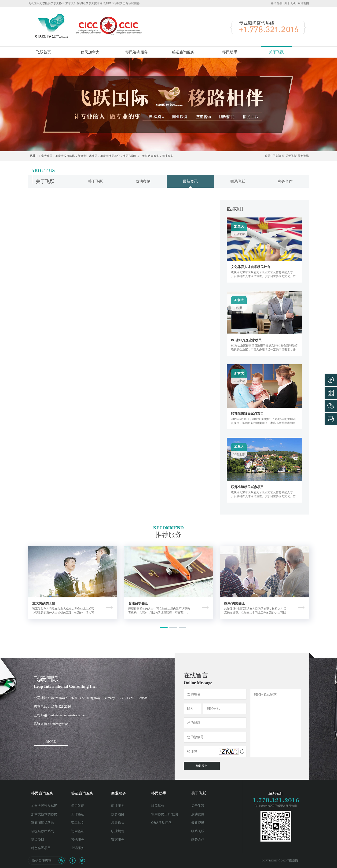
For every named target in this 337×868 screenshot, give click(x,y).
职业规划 (118, 831)
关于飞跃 (290, 3)
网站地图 (303, 3)
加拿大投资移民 (65, 156)
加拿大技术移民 (88, 156)
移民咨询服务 (137, 52)
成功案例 (198, 814)
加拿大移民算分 (110, 156)
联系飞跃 (198, 831)
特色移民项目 (41, 848)
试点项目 (38, 840)
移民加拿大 (90, 52)
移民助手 (230, 52)
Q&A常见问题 (161, 823)
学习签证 (78, 806)
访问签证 (78, 831)
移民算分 (158, 806)
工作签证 (78, 814)
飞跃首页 (44, 52)
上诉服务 (78, 848)
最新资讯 (303, 156)
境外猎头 (118, 823)
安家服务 (118, 840)
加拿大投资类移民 (44, 806)
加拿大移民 (45, 156)
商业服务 (168, 156)
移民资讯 (276, 3)
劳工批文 (78, 823)
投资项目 (118, 814)
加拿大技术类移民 (44, 814)
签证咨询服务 (183, 52)
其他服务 (78, 840)
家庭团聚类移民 (43, 823)
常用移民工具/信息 (165, 814)
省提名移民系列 (43, 831)
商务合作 (198, 840)
